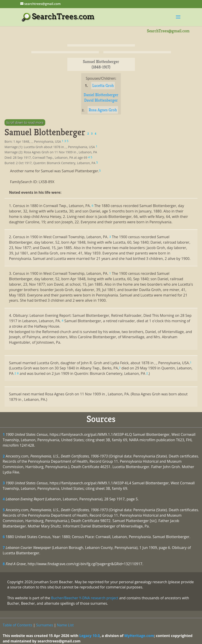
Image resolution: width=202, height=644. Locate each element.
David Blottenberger (101, 100)
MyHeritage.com (139, 636)
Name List (65, 625)
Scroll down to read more (25, 122)
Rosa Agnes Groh (103, 110)
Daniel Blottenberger (101, 95)
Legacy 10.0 (90, 636)
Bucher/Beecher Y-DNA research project (85, 598)
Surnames (44, 625)
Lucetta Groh (103, 85)
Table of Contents (17, 625)
